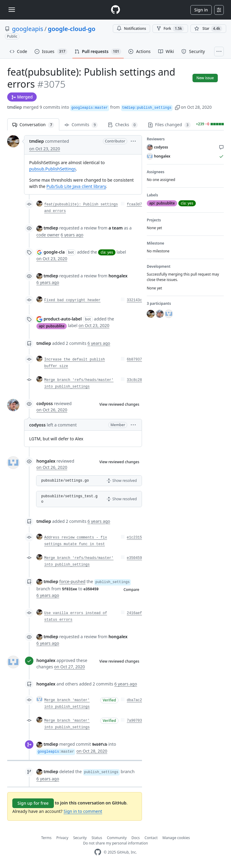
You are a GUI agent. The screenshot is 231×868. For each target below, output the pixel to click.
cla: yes (107, 252)
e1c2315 (134, 538)
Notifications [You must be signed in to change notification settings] (131, 28)
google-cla (54, 252)
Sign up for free (33, 803)
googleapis (28, 29)
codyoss (45, 403)
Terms (46, 838)
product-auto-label (63, 319)
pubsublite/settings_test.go (69, 499)
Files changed (169, 125)
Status (97, 838)
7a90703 (134, 721)
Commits (81, 125)
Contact (151, 838)
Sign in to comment (83, 811)
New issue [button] (205, 78)
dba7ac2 (134, 700)
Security (80, 838)
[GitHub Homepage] (98, 852)
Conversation (33, 125)
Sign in (201, 10)
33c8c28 (134, 380)
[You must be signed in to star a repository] (208, 29)
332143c (134, 300)
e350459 (134, 558)
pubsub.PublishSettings (52, 169)
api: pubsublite (52, 326)
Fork (170, 29)
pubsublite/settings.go (65, 481)
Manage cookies (176, 838)
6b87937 (134, 360)
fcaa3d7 (134, 205)
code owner (48, 235)
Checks (123, 125)
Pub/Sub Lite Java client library (76, 186)
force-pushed (72, 581)
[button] (177, 107)
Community (117, 838)
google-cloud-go (72, 29)
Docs (136, 838)
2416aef (134, 613)
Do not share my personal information (115, 843)
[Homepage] (115, 10)
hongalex (46, 461)
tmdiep (15, 107)
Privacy (62, 838)
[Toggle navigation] (12, 10)
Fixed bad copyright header (72, 300)
